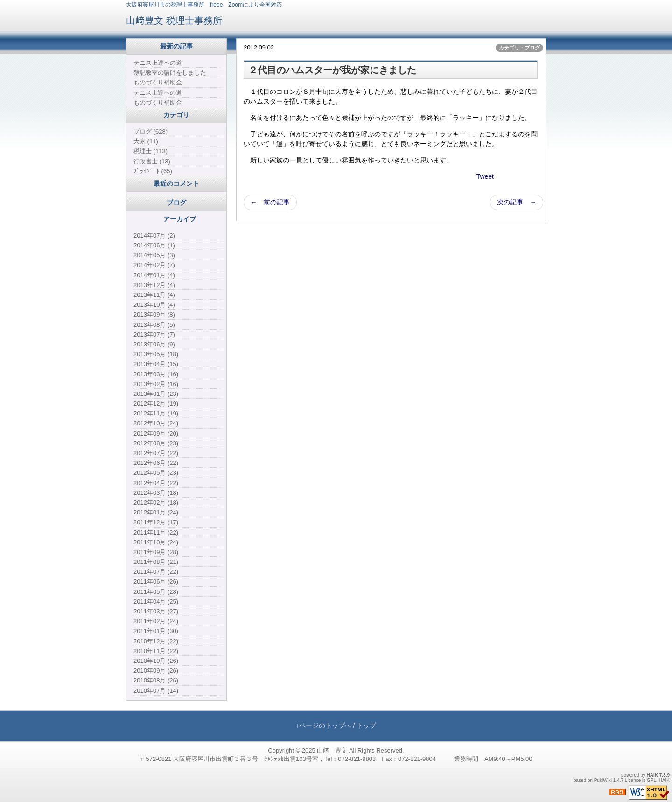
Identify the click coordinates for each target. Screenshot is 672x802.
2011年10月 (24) (156, 542)
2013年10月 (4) (154, 305)
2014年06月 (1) (154, 245)
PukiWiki (603, 780)
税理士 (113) (150, 151)
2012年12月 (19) (156, 404)
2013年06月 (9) (154, 344)
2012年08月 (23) (156, 443)
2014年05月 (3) (154, 255)
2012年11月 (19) (156, 413)
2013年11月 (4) (154, 295)
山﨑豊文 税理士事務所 (174, 21)
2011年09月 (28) (156, 552)
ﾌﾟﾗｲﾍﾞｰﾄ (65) (153, 171)
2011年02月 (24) (156, 621)
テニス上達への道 (158, 63)
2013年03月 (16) (156, 374)
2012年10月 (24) (156, 423)
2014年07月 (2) (154, 236)
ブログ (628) (150, 131)
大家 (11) (146, 141)
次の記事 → (517, 202)
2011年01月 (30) (156, 631)
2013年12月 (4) (154, 285)
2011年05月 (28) (156, 592)
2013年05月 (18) (156, 354)
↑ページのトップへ (324, 725)
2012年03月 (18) (156, 493)
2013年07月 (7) (154, 334)
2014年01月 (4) (154, 275)
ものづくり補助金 (158, 82)
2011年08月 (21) (156, 562)
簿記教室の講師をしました (170, 73)
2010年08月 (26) (156, 680)
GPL (651, 780)
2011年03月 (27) (156, 611)
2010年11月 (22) (156, 651)
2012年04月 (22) (156, 483)
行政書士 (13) (152, 161)
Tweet (485, 176)
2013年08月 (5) (154, 325)
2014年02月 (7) (154, 265)
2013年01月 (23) (156, 394)
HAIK (652, 775)
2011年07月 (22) (156, 572)
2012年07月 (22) (156, 453)
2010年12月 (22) (156, 641)
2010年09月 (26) (156, 671)
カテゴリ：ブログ (519, 48)
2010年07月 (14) (156, 691)
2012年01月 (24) (156, 512)
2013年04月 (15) (156, 364)
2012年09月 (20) (156, 433)
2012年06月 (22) (156, 463)
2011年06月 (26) (156, 581)
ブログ (176, 203)
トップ (366, 725)
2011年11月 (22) (156, 532)
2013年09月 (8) (154, 314)
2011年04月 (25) (156, 601)
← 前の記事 (270, 202)
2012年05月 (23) (156, 473)
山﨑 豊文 (332, 750)
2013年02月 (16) (156, 384)
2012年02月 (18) (156, 503)
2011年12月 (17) (156, 522)
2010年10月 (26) (156, 661)
